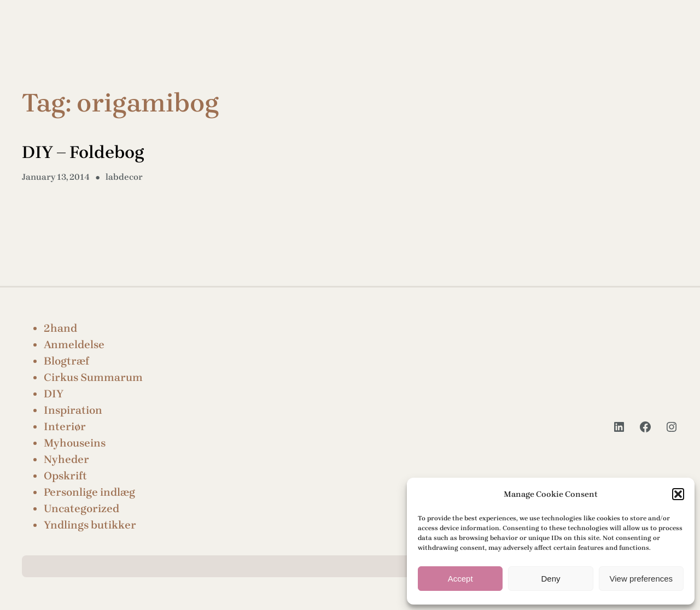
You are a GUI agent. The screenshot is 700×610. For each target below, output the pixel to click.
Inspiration (73, 410)
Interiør (65, 427)
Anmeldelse (74, 345)
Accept (460, 579)
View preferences (641, 579)
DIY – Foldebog (83, 152)
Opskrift (65, 476)
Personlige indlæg (89, 492)
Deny (550, 579)
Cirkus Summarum (93, 377)
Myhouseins (75, 443)
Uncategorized (81, 509)
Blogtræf (66, 361)
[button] (678, 494)
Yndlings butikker (90, 525)
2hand (60, 328)
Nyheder (66, 459)
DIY (54, 394)
